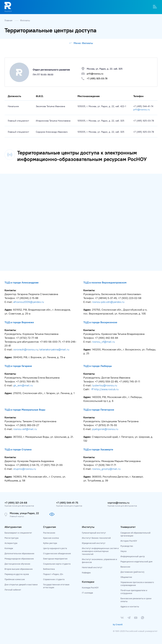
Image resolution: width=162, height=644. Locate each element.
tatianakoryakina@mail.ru (54, 349)
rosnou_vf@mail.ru (103, 342)
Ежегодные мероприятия (55, 559)
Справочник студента (54, 579)
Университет (128, 527)
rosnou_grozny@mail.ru (106, 469)
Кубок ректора (50, 543)
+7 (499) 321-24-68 (16, 503)
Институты (88, 527)
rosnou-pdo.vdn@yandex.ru (109, 302)
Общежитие (126, 577)
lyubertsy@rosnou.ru (105, 385)
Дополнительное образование (19, 553)
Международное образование (19, 559)
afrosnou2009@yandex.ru (29, 302)
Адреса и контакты (130, 606)
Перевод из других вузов (17, 574)
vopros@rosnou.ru (118, 503)
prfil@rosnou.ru (142, 110)
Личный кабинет (13, 590)
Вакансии (125, 567)
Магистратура (12, 538)
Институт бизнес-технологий (96, 538)
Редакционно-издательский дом (136, 561)
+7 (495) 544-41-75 (67, 503)
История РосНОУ (129, 541)
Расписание (49, 533)
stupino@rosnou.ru (25, 469)
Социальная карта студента (57, 564)
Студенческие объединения (57, 553)
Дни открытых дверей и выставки (21, 584)
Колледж (9, 548)
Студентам (50, 527)
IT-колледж (87, 593)
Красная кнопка (51, 538)
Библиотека (49, 569)
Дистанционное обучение (17, 564)
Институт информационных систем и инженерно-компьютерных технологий (100, 551)
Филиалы (25, 20)
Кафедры (86, 572)
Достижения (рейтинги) (132, 572)
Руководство (127, 546)
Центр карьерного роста (55, 548)
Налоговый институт (92, 567)
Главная (9, 20)
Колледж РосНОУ (90, 588)
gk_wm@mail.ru (23, 385)
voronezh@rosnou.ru (26, 349)
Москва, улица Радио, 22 (24, 513)
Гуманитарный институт (94, 533)
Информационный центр (133, 556)
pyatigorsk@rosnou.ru (105, 429)
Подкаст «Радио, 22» (53, 574)
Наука (123, 551)
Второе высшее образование (19, 569)
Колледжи (88, 582)
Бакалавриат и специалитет (18, 533)
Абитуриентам (13, 527)
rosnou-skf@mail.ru (25, 429)
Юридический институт (94, 543)
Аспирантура (11, 543)
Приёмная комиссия (15, 579)
